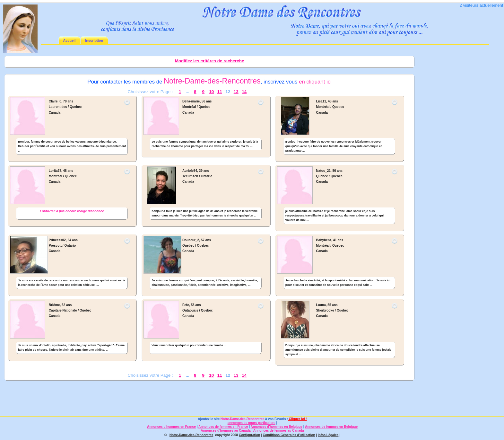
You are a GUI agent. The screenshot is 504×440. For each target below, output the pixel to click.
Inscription (94, 40)
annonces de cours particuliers (252, 423)
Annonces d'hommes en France (171, 427)
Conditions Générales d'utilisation (289, 435)
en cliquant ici (315, 82)
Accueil (70, 40)
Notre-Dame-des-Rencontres (243, 419)
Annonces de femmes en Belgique (331, 427)
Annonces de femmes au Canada (279, 431)
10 (211, 92)
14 (244, 92)
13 (236, 92)
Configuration (249, 435)
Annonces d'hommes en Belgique (277, 427)
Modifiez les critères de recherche (210, 61)
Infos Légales (328, 435)
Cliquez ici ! (297, 419)
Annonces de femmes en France (223, 427)
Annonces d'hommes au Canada (226, 431)
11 (220, 92)
